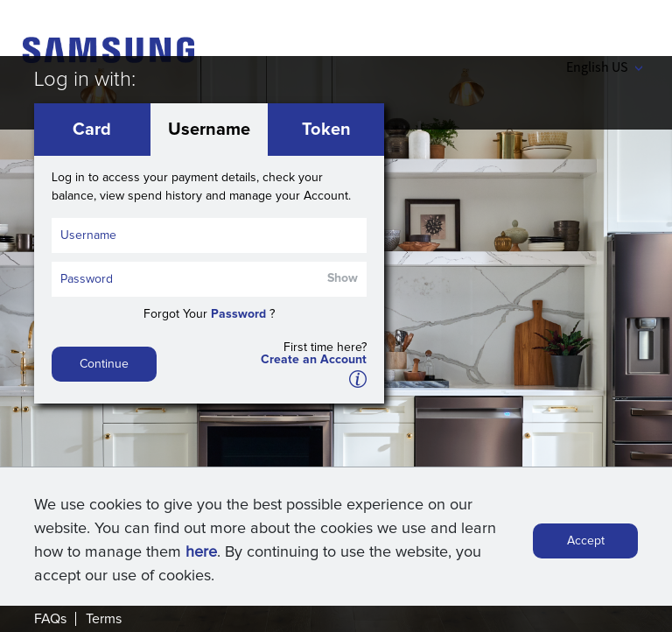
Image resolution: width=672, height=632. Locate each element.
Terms (104, 619)
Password (238, 314)
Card (92, 130)
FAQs (50, 619)
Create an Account (314, 360)
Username (209, 130)
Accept (586, 541)
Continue (104, 364)
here (201, 552)
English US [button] (604, 67)
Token (326, 130)
